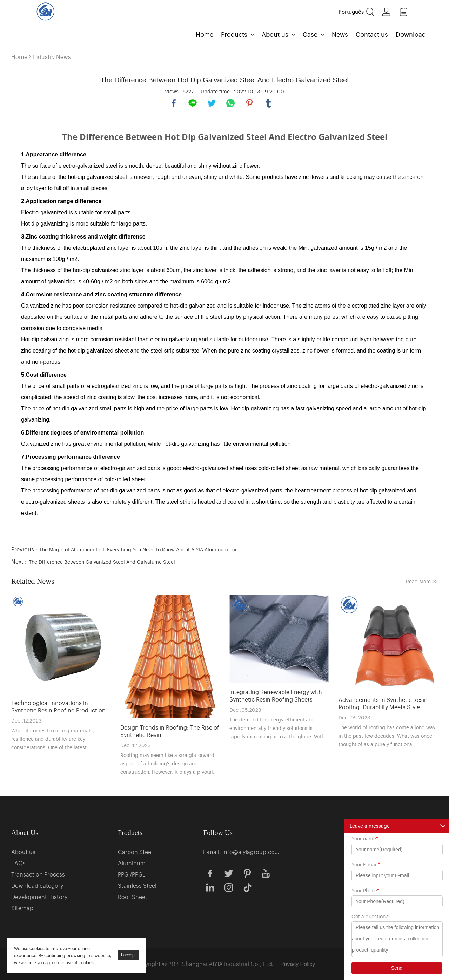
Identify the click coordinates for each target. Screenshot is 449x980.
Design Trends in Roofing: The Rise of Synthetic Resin (170, 731)
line (193, 103)
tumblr (268, 103)
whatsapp (230, 103)
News (340, 34)
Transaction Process (38, 874)
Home (205, 34)
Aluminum (132, 863)
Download (411, 34)
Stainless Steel (137, 885)
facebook (174, 103)
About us (275, 34)
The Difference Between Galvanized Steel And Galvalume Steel (102, 561)
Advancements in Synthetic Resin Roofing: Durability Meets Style (383, 703)
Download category (37, 885)
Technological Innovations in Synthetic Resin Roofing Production (58, 706)
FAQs (18, 863)
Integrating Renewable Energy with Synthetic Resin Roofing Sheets (276, 696)
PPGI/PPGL (132, 874)
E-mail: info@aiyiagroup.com (242, 852)
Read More (422, 581)
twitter (212, 103)
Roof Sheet (133, 897)
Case (310, 34)
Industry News (52, 57)
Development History (39, 897)
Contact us (372, 34)
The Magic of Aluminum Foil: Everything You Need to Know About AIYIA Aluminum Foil (139, 549)
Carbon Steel (135, 852)
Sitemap (22, 908)
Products (234, 34)
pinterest (249, 103)
